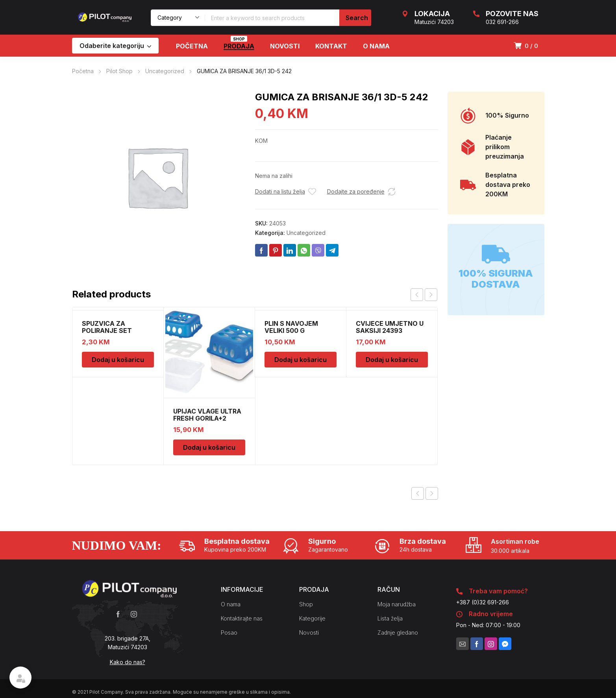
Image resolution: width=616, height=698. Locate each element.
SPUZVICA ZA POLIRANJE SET (107, 327)
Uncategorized (165, 71)
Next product (432, 493)
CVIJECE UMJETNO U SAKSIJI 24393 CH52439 (390, 331)
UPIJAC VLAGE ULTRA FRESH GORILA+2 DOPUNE (207, 418)
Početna (83, 71)
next (431, 295)
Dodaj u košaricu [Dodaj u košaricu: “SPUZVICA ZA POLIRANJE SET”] (118, 360)
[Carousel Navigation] (424, 295)
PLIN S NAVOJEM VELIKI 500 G (291, 327)
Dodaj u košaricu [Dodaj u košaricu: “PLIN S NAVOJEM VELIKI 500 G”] (301, 360)
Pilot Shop (119, 71)
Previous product (418, 493)
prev (417, 295)
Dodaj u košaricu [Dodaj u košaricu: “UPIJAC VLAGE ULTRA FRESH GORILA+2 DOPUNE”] (209, 447)
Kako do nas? (128, 662)
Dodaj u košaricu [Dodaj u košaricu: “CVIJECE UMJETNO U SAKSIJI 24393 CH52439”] (392, 360)
